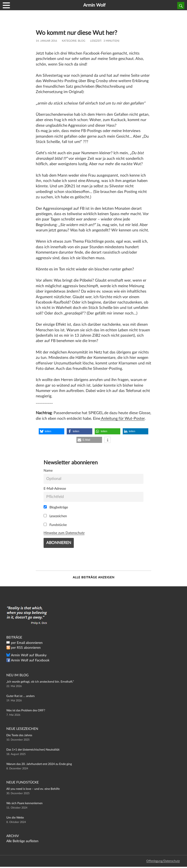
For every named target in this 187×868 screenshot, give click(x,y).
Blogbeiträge (56, 507)
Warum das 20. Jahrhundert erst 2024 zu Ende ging (39, 764)
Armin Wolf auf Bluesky (29, 655)
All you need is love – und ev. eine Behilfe (33, 789)
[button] (51, 431)
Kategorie (69, 41)
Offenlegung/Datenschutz (163, 861)
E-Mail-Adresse (55, 489)
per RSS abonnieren (26, 648)
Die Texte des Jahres (19, 735)
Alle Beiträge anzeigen (94, 577)
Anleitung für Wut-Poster (122, 419)
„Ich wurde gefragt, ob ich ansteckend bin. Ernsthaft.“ (40, 682)
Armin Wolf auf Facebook (30, 660)
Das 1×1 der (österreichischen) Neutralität (33, 750)
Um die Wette (15, 818)
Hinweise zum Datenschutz (64, 533)
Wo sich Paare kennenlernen (24, 803)
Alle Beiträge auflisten (22, 841)
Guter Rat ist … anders (20, 696)
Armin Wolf (94, 5)
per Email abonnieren (27, 643)
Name (48, 471)
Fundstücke (55, 525)
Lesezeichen (55, 516)
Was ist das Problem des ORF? (26, 710)
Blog (82, 41)
